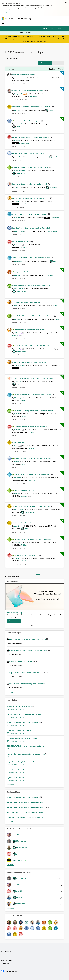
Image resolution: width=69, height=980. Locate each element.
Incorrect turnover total (21, 242)
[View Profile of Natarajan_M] (52, 275)
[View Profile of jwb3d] (16, 306)
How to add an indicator (21, 442)
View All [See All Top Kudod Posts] (10, 821)
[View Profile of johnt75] (27, 529)
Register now (41, 41)
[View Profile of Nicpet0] (17, 414)
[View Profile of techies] (51, 110)
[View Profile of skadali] (56, 319)
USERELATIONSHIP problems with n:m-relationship (31, 167)
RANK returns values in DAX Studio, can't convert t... (33, 346)
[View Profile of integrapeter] (18, 261)
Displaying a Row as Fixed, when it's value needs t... (25, 673)
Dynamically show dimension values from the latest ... (33, 539)
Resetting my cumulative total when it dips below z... (31, 198)
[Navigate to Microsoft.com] (7, 18)
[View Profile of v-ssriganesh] (32, 432)
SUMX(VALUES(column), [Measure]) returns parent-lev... (32, 107)
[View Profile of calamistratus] (19, 157)
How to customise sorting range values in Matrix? (30, 214)
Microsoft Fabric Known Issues (23, 75)
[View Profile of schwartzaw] (18, 381)
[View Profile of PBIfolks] (17, 319)
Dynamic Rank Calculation (24, 523)
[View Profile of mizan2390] (25, 561)
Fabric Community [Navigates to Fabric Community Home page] (23, 18)
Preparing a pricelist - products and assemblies (31, 427)
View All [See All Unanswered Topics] (10, 692)
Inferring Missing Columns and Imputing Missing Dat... (32, 228)
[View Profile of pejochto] (17, 493)
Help (52, 28)
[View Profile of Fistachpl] (17, 245)
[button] (45, 63)
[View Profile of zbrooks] (17, 201)
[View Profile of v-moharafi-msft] (56, 218)
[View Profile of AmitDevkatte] (34, 96)
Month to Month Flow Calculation (27, 555)
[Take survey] (14, 621)
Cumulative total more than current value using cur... (33, 458)
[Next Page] (62, 572)
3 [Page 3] (47, 572)
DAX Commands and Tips (16, 709)
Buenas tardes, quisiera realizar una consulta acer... (33, 474)
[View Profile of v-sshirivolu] (23, 204)
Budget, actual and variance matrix (27, 272)
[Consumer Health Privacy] (35, 974)
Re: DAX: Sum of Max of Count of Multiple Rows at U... (26, 802)
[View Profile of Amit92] (17, 526)
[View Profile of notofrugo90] (18, 124)
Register (38, 28)
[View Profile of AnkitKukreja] (57, 157)
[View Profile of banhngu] (17, 140)
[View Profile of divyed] (18, 384)
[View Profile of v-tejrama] (22, 368)
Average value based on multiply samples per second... (32, 258)
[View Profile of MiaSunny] (18, 398)
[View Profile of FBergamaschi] (21, 173)
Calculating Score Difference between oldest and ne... (31, 137)
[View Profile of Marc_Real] (18, 477)
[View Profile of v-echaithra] (31, 480)
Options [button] (57, 63)
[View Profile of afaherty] (17, 333)
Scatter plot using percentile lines (21, 661)
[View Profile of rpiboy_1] (17, 349)
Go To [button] (59, 28)
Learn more (6, 12)
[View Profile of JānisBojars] (18, 542)
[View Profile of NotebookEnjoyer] (20, 171)
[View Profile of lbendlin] (19, 127)
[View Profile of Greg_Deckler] (19, 94)
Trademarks (5, 967)
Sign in (45, 28)
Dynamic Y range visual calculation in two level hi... (31, 362)
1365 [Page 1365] (57, 572)
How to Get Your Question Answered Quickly (28, 91)
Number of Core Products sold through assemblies (33, 506)
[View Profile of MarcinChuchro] (19, 509)
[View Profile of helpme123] (18, 275)
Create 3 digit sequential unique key (27, 302)
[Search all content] (42, 33)
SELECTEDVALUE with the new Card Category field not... (34, 378)
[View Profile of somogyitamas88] (20, 365)
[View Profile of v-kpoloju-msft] (24, 143)
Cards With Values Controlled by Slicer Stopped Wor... (28, 684)
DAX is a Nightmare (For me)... (25, 490)
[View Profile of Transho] (17, 558)
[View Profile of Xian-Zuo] (17, 110)
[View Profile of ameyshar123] (19, 289)
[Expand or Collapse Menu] (3, 24)
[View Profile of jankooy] (17, 461)
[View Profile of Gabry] (55, 261)
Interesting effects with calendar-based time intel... (30, 184)
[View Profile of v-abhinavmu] (23, 247)
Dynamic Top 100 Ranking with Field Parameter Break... (32, 286)
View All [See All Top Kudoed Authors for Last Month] (10, 908)
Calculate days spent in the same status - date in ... (25, 714)
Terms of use (5, 964)
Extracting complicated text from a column (30, 330)
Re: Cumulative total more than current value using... (26, 812)
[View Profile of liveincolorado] (19, 231)
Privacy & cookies (6, 960)
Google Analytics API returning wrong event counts (28, 639)
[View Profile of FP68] (16, 446)
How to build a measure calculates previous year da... (34, 395)
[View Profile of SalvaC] (17, 187)
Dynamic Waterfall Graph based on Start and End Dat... (29, 650)
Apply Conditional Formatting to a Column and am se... (34, 316)
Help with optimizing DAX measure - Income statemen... (34, 411)
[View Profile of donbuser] (24, 496)
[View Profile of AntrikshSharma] (21, 291)
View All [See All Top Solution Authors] (10, 865)
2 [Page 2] (42, 572)
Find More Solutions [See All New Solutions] (10, 784)
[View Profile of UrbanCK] (17, 218)
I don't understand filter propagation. (28, 121)
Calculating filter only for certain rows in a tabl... (29, 153)
